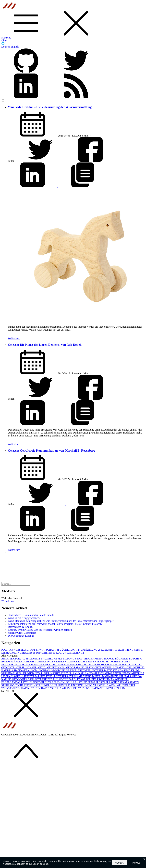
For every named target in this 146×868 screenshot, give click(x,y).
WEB (113, 685)
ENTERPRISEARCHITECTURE (111, 662)
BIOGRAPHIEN (94, 659)
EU (61, 664)
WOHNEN (107, 688)
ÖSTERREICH (44, 679)
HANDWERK (23, 670)
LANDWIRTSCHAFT (98, 673)
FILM (93, 664)
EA (90, 662)
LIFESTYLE (30, 676)
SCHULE (72, 682)
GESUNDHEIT (135, 667)
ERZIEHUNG (50, 664)
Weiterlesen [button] (7, 601)
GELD (43, 667)
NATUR (7, 679)
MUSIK (137, 676)
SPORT (101, 682)
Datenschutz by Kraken (20, 627)
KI (115, 670)
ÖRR (31, 679)
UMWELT (65, 685)
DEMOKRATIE (78, 662)
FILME (102, 664)
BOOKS (110, 659)
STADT (134, 682)
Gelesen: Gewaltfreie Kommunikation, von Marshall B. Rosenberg (52, 451)
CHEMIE (30, 662)
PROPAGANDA (11, 682)
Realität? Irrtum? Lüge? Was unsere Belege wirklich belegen (40, 630)
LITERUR (62, 676)
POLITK (91, 679)
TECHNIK (31, 685)
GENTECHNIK (57, 667)
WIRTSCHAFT (50, 650)
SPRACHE (112, 682)
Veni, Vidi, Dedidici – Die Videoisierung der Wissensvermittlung (50, 107)
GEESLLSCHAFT (27, 667)
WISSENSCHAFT (89, 688)
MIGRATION (110, 676)
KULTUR (63, 653)
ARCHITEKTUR (12, 659)
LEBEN (117, 673)
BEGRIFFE (56, 659)
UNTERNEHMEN (82, 685)
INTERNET (100, 670)
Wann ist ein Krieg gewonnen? (24, 618)
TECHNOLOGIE (48, 685)
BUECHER (136, 659)
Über (4, 41)
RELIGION (59, 682)
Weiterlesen (14, 338)
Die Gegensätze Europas (21, 636)
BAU (45, 659)
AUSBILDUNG (31, 659)
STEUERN (8, 685)
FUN (138, 664)
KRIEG (136, 670)
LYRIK (74, 676)
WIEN (130, 650)
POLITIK (8, 650)
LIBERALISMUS (12, 676)
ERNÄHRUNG (91, 650)
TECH (20, 685)
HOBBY (45, 670)
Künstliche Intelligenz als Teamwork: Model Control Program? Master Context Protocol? (55, 624)
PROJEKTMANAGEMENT (113, 679)
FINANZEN (114, 664)
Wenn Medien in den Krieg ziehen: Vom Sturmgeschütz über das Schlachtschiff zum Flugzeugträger (61, 621)
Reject (136, 862)
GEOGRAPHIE (76, 667)
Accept (119, 862)
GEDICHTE (9, 667)
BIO (139, 650)
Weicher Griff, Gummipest (22, 633)
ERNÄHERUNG (11, 664)
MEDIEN (77, 653)
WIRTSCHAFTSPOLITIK (46, 688)
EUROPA (70, 664)
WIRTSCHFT (70, 688)
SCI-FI (83, 682)
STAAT (124, 682)
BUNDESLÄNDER (13, 662)
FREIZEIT (128, 664)
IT (78, 650)
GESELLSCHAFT (27, 650)
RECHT (47, 682)
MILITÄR (125, 676)
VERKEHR (28, 653)
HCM (35, 670)
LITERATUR (10, 653)
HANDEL (8, 670)
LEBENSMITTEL (113, 650)
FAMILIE (82, 664)
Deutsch (6, 47)
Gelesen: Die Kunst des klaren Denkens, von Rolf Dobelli (45, 345)
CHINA (42, 662)
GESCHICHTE (94, 667)
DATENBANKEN (58, 662)
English (15, 47)
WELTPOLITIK (126, 685)
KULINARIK (53, 673)
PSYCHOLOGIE (31, 682)
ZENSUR (120, 688)
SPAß (92, 682)
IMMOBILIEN (46, 653)
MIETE (97, 676)
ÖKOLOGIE (20, 679)
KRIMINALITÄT (34, 673)
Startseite (6, 38)
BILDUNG (70, 659)
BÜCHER (67, 650)
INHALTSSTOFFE (81, 670)
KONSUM (124, 670)
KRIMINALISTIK (12, 673)
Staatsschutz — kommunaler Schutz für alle (31, 615)
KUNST (80, 673)
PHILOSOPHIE (63, 679)
